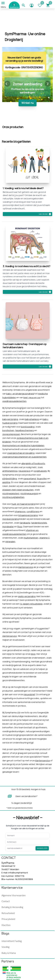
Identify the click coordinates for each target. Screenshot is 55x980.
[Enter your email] (20, 848)
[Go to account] (34, 5)
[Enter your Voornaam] (17, 836)
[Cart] (50, 5)
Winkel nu (27, 103)
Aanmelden (42, 848)
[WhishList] (42, 5)
